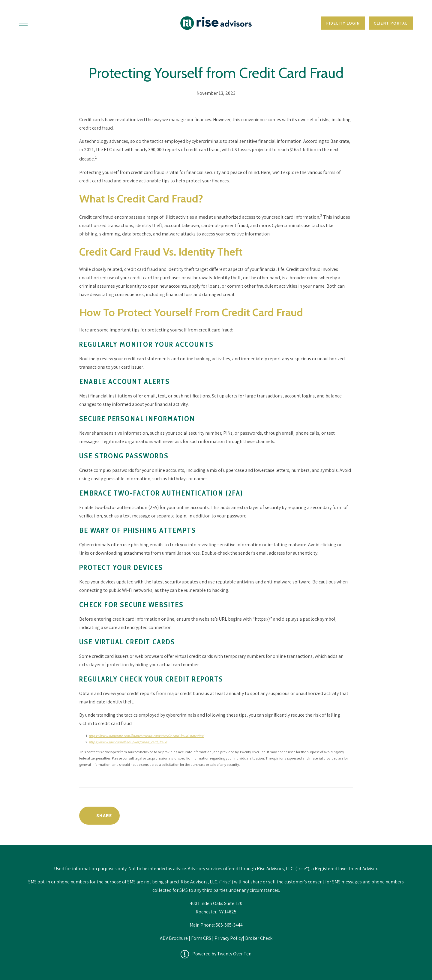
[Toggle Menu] (23, 23)
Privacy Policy (229, 938)
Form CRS (201, 938)
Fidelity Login (343, 23)
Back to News (327, 815)
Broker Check (259, 938)
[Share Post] (99, 816)
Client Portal (391, 23)
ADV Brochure (174, 938)
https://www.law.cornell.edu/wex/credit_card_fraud (128, 742)
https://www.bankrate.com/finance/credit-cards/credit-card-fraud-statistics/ (146, 736)
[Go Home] (216, 23)
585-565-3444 (229, 925)
